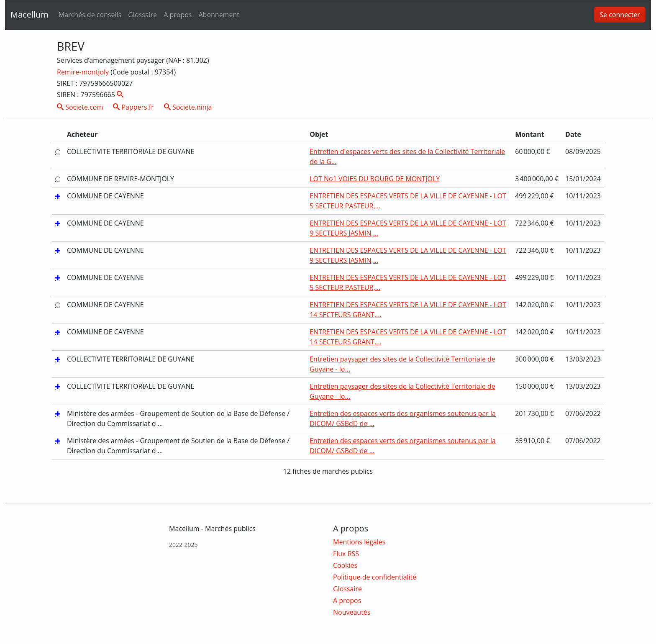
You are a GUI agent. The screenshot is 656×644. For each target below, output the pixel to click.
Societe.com (80, 107)
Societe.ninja (188, 107)
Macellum (29, 14)
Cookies (345, 565)
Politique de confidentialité (375, 577)
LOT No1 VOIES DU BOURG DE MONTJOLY (375, 179)
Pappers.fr (133, 107)
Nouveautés (352, 612)
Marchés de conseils (90, 15)
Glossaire (142, 15)
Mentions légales (359, 542)
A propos (178, 15)
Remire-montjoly (84, 72)
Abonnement (219, 15)
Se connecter (620, 15)
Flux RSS (346, 554)
